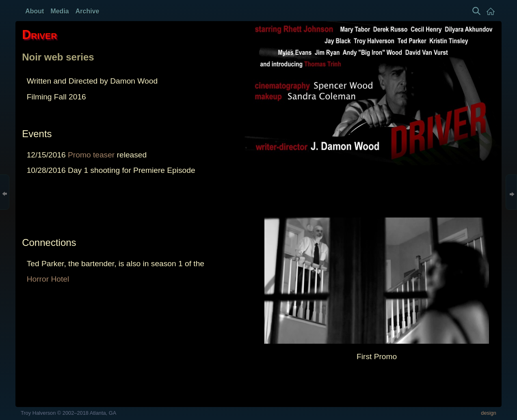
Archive (88, 11)
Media (59, 11)
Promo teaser (91, 155)
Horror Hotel (48, 279)
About (35, 11)
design (489, 413)
